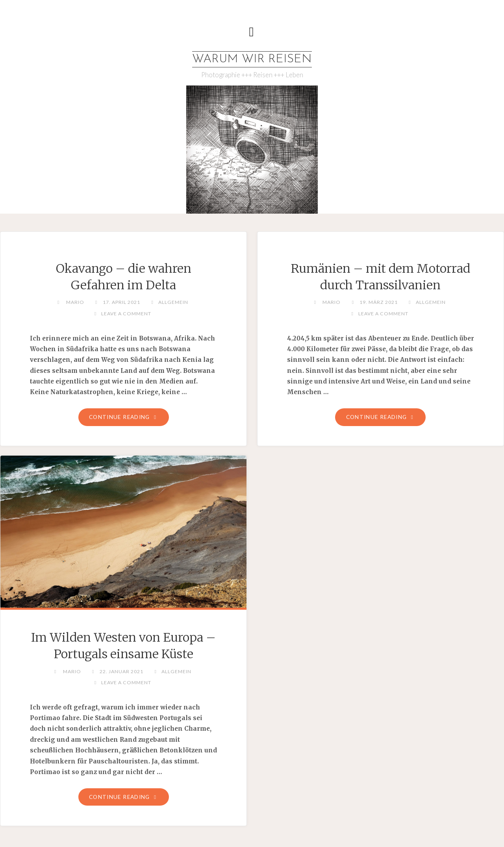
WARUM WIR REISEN (252, 59)
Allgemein (173, 302)
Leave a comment (126, 314)
